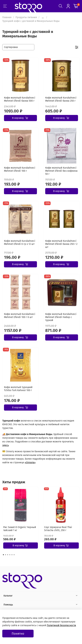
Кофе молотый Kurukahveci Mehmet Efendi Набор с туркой (61, 317)
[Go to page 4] (10, 555)
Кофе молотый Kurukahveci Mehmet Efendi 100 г (20, 169)
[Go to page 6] (14, 555)
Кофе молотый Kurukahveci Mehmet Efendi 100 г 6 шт (20, 316)
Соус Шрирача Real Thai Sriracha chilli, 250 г (58, 529)
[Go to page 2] (6, 555)
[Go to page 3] (8, 555)
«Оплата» (30, 462)
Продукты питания (26, 17)
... (43, 17)
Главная (7, 17)
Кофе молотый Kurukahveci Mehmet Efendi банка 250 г (61, 99)
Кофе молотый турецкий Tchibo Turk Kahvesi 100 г (18, 389)
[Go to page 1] (3, 555)
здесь (6, 445)
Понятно (18, 634)
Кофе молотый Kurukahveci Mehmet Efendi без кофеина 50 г (61, 171)
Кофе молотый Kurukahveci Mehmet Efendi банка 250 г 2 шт (61, 244)
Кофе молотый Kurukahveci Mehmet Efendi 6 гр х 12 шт (20, 242)
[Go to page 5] (12, 555)
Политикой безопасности (61, 625)
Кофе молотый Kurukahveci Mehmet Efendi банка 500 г (20, 99)
